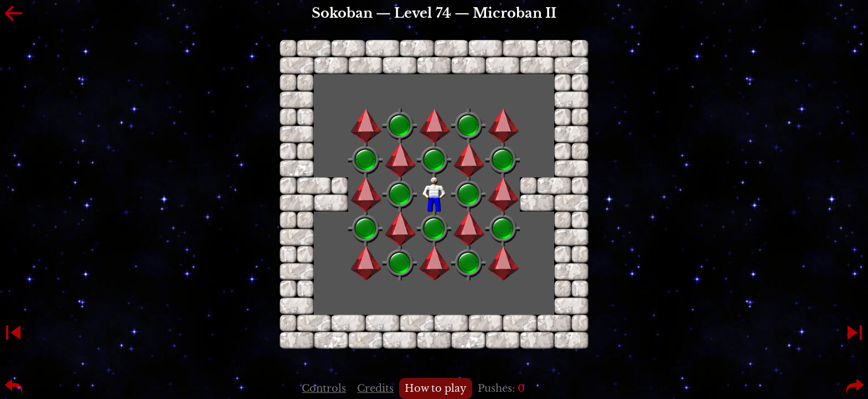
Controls (324, 388)
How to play (436, 388)
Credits (375, 388)
